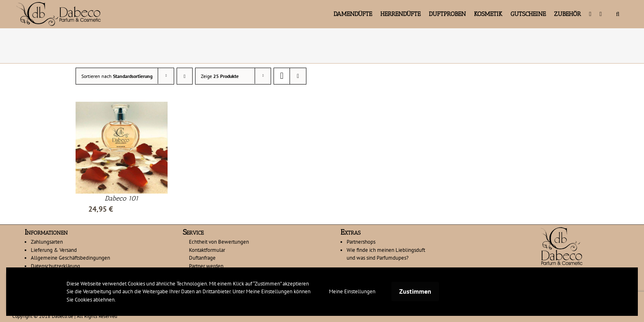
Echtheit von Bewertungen (219, 242)
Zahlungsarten (47, 242)
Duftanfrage (202, 258)
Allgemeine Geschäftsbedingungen (70, 258)
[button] (618, 14)
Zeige (220, 76)
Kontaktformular (207, 250)
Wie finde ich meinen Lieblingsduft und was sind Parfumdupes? (386, 254)
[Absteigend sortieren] (185, 76)
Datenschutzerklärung (55, 266)
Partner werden (206, 266)
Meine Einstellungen (352, 291)
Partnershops (361, 242)
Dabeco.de (62, 316)
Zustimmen (415, 291)
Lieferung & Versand (54, 250)
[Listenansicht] (298, 76)
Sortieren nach (117, 76)
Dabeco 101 (122, 198)
